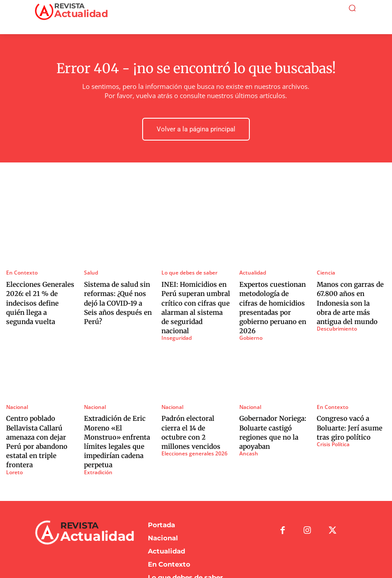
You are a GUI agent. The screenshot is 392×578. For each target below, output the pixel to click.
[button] (352, 8)
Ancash (247, 428)
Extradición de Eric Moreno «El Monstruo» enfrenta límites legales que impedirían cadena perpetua (117, 413)
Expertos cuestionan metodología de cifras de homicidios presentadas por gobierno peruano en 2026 (273, 296)
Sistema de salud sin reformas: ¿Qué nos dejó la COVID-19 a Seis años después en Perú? (117, 292)
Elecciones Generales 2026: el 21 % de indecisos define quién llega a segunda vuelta (38, 292)
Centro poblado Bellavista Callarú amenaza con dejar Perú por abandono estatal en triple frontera (40, 413)
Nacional (16, 387)
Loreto (14, 436)
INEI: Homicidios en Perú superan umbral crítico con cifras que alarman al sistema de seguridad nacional (192, 296)
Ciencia (325, 270)
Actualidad (251, 270)
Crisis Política (332, 420)
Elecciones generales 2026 (191, 420)
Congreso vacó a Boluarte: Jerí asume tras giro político (351, 405)
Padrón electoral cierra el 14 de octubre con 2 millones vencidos (193, 405)
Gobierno (250, 319)
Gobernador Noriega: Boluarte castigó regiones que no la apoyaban (268, 409)
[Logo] (78, 11)
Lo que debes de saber (187, 270)
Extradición (97, 436)
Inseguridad (175, 319)
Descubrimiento (335, 319)
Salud (90, 270)
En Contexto (20, 270)
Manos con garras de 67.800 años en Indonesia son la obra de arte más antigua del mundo (351, 296)
